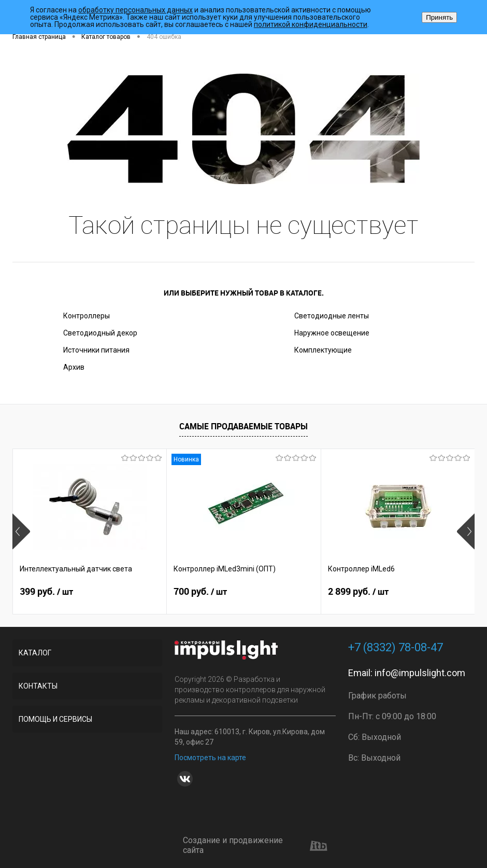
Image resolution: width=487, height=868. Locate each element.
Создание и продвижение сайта (255, 845)
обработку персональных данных (135, 10)
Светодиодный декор (100, 333)
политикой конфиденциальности (311, 24)
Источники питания (96, 350)
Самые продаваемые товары (244, 426)
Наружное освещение (332, 333)
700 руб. (200, 592)
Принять (439, 17)
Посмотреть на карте (210, 758)
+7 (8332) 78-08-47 (396, 647)
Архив (74, 367)
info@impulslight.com (420, 673)
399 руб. (46, 592)
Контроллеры (87, 316)
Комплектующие (323, 350)
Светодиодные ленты (332, 316)
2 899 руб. (358, 592)
